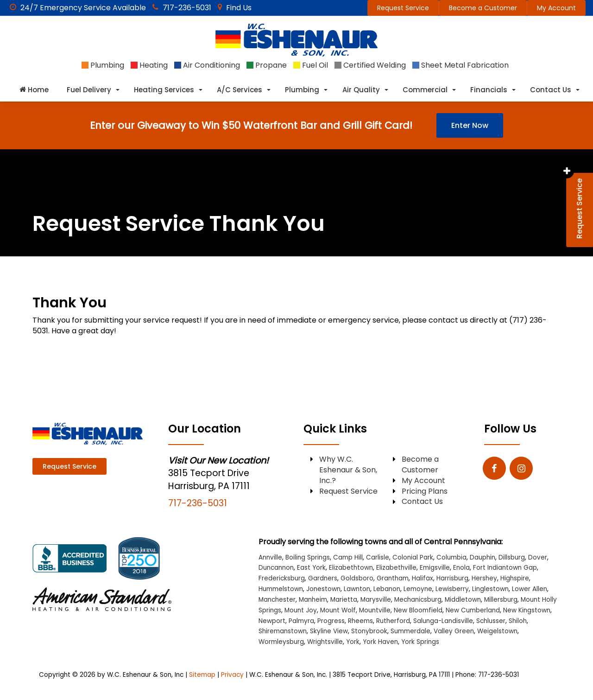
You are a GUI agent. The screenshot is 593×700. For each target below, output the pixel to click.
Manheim (313, 600)
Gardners (323, 578)
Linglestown (490, 589)
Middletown (463, 600)
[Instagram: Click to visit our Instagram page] (521, 469)
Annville (270, 557)
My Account (556, 8)
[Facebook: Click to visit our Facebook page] (494, 469)
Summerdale (410, 631)
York (353, 642)
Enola (461, 568)
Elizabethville (396, 568)
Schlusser (491, 621)
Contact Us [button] (551, 90)
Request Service (403, 8)
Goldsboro (357, 578)
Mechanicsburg (418, 600)
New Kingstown (527, 610)
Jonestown (323, 589)
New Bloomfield (418, 610)
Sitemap (202, 675)
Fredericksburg (282, 578)
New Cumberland (473, 610)
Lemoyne (418, 589)
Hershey (484, 578)
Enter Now (470, 125)
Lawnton (357, 589)
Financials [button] (489, 90)
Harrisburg (452, 578)
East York (311, 568)
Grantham (393, 578)
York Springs (420, 642)
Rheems (360, 621)
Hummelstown (281, 589)
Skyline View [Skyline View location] (329, 631)
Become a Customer (483, 8)
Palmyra (301, 621)
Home (34, 90)
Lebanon (387, 589)
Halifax (423, 578)
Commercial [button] (425, 90)
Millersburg (501, 600)
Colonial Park (413, 557)
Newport (272, 621)
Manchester (277, 600)
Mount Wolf (338, 610)
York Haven (380, 642)
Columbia (451, 557)
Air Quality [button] (361, 90)
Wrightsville (325, 642)
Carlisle (378, 557)
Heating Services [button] (164, 90)
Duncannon (276, 568)
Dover (538, 557)
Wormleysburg (281, 642)
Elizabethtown (351, 568)
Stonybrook (369, 631)
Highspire (515, 578)
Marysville (376, 600)
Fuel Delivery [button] (89, 90)
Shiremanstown (283, 631)
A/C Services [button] (240, 90)
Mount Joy (301, 610)
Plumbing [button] (302, 90)
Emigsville (435, 568)
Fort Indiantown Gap (505, 568)
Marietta (344, 600)
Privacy (232, 675)
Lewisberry (452, 589)
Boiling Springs (308, 557)
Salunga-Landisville (443, 621)
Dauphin (483, 557)
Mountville (375, 610)
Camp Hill (348, 557)
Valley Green (454, 631)
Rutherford (393, 621)
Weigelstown (497, 631)
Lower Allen (530, 589)
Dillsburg (512, 557)
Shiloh (518, 621)
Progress (331, 621)
